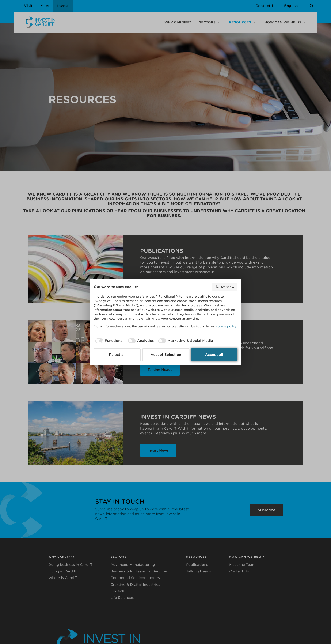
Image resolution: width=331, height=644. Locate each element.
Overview (225, 287)
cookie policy (226, 326)
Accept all (214, 355)
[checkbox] (109, 341)
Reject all (117, 355)
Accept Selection (166, 355)
